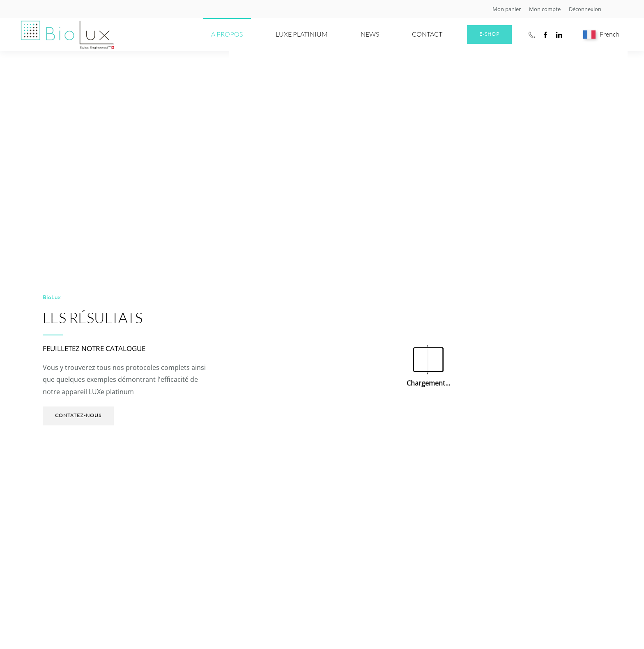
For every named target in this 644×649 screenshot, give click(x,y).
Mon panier (507, 9)
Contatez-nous (78, 415)
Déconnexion (585, 9)
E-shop (489, 34)
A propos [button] (227, 34)
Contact (427, 34)
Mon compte (545, 9)
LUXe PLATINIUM (302, 34)
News (370, 34)
